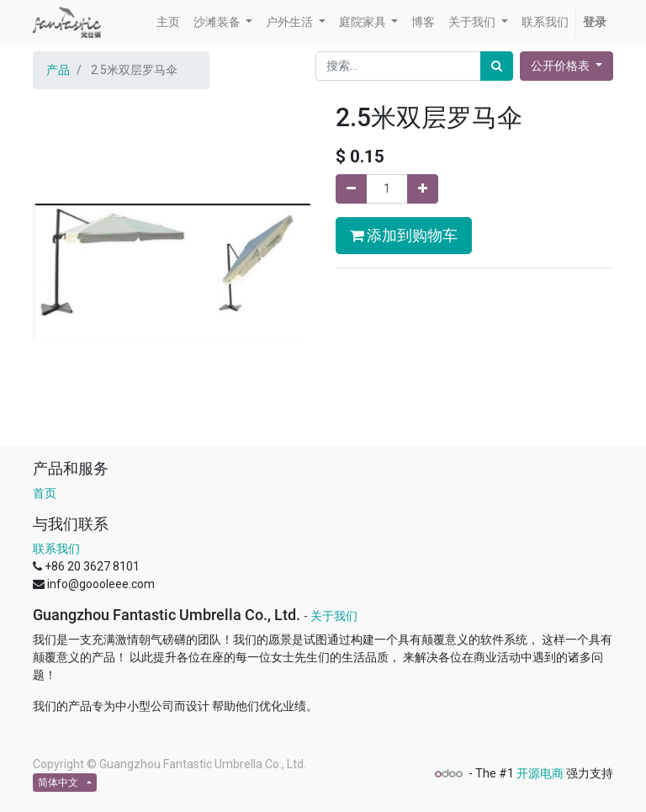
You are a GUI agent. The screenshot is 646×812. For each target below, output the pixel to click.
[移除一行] (351, 189)
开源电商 (540, 773)
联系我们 (56, 549)
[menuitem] (168, 22)
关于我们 (334, 616)
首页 (45, 493)
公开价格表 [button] (561, 66)
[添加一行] (423, 189)
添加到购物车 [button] (404, 236)
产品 (58, 70)
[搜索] (497, 66)
